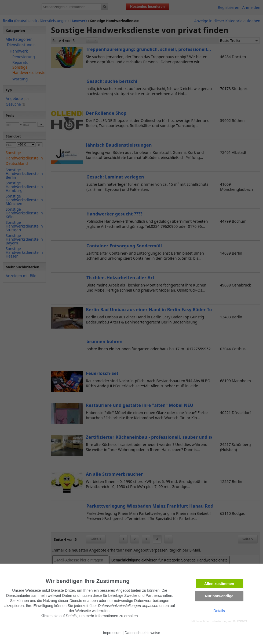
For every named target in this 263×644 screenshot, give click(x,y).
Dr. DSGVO (240, 621)
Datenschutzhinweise (142, 633)
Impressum (112, 633)
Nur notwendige (219, 596)
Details (219, 611)
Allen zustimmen (219, 584)
